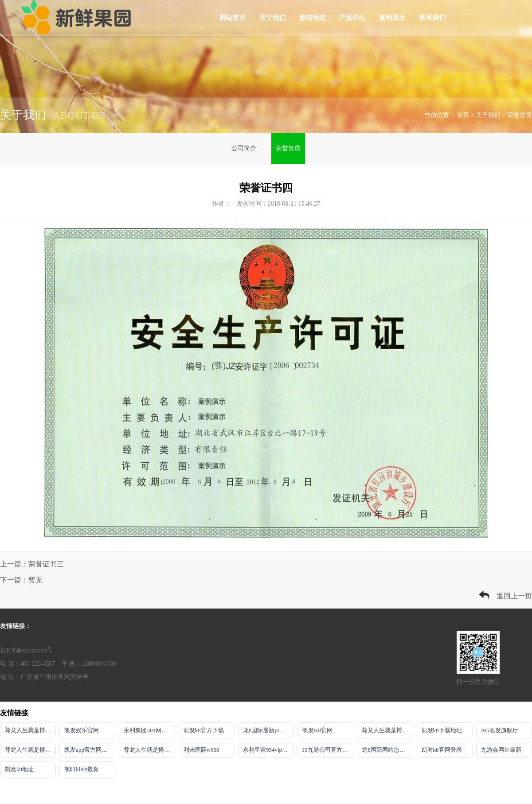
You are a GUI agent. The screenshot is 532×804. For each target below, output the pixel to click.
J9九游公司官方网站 (328, 750)
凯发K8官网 (317, 730)
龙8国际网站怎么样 (386, 750)
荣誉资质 (520, 115)
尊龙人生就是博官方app (387, 730)
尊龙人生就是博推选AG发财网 (30, 730)
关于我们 (273, 18)
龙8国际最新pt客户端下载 (268, 730)
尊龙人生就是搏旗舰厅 (149, 750)
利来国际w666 (201, 750)
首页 (463, 115)
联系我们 (432, 18)
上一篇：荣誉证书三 (32, 564)
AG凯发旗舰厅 (500, 730)
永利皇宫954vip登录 (268, 750)
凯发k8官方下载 (204, 730)
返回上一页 (514, 596)
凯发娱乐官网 (82, 730)
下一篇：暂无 (21, 580)
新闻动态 (313, 18)
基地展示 (392, 18)
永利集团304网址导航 (149, 730)
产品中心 (352, 18)
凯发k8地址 (19, 769)
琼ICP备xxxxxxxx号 (27, 650)
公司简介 (244, 148)
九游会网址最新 (501, 750)
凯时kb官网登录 (442, 750)
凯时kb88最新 (82, 769)
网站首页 (233, 18)
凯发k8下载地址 (442, 730)
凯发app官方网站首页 (90, 750)
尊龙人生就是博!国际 (30, 750)
